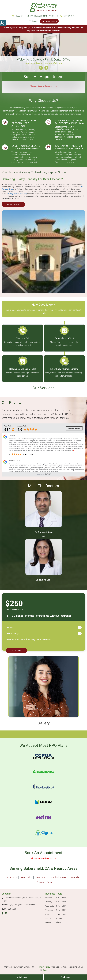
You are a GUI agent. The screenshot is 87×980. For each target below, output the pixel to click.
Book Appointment (49, 21)
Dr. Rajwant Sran (43, 532)
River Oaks (12, 877)
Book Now (16, 651)
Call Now (22, 977)
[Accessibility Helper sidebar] (3, 23)
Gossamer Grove (44, 882)
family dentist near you (17, 194)
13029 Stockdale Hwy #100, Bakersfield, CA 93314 (35, 16)
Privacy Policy (44, 967)
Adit (45, 970)
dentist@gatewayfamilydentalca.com (19, 904)
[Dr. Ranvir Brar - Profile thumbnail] (44, 556)
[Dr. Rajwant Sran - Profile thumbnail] (44, 509)
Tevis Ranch (41, 877)
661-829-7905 (67, 16)
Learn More (13, 204)
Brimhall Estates (58, 877)
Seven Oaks (26, 877)
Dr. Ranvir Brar (43, 580)
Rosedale (74, 877)
